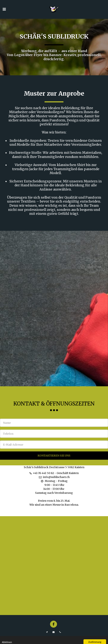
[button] (4, 9)
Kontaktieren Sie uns (54, 460)
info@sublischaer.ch (54, 482)
